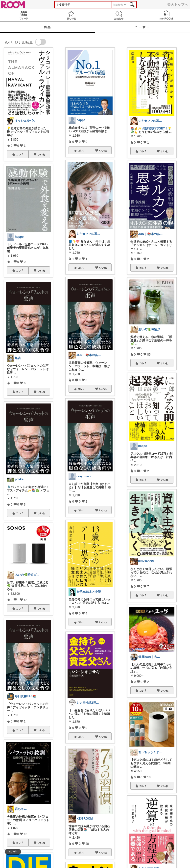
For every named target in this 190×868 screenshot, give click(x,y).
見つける (71, 15)
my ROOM (166, 15)
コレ (20, 154)
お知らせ (119, 15)
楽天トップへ (178, 4)
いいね (41, 154)
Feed (24, 15)
